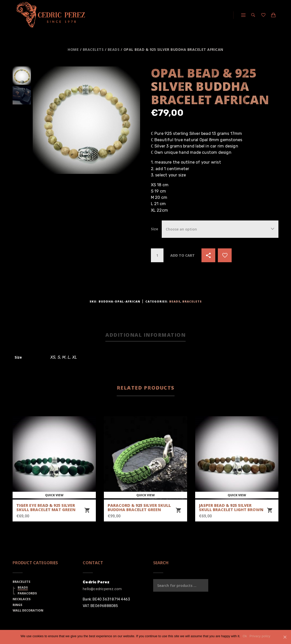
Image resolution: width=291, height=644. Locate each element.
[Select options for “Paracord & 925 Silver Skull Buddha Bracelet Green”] (178, 511)
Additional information (145, 335)
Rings (17, 605)
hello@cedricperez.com (102, 589)
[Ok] (285, 637)
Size (155, 229)
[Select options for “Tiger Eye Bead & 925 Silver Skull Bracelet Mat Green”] (87, 511)
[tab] (145, 335)
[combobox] (220, 229)
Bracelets (93, 49)
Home (73, 49)
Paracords (27, 593)
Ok (245, 636)
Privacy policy (260, 636)
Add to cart (182, 255)
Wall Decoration (28, 611)
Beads (114, 49)
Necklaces (22, 599)
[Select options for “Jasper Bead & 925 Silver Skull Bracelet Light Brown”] (270, 511)
